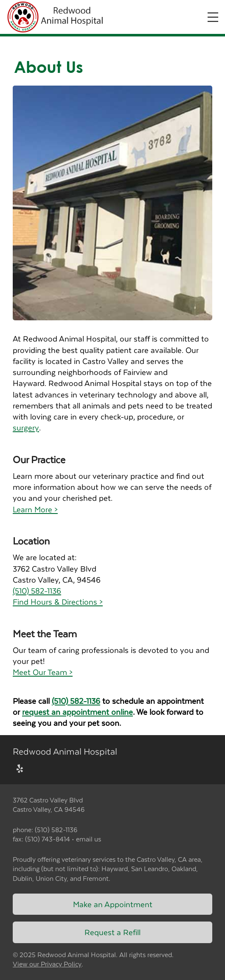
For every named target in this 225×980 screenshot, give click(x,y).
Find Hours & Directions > (58, 601)
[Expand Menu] (213, 17)
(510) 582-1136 (37, 590)
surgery (26, 427)
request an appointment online (77, 712)
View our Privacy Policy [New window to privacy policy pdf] (47, 964)
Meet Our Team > (43, 672)
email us (89, 839)
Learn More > (35, 509)
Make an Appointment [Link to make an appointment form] (113, 904)
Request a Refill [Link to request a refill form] (112, 932)
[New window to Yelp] (20, 769)
